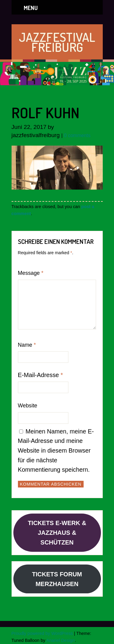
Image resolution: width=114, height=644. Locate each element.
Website (28, 406)
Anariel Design (60, 640)
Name (27, 345)
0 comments (77, 135)
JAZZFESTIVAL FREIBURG (57, 42)
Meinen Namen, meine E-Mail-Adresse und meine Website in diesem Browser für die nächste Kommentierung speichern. (56, 451)
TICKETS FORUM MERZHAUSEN (57, 579)
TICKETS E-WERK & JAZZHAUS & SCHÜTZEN (57, 533)
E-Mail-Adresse (41, 375)
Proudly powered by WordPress (42, 633)
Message (31, 273)
